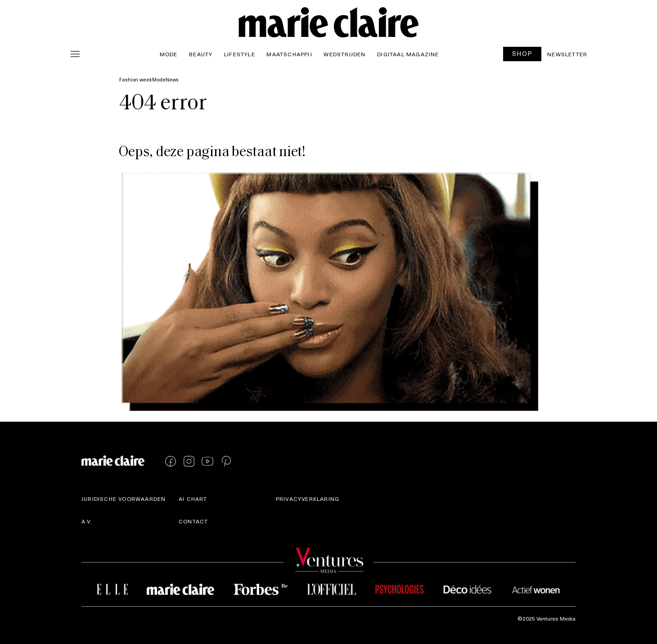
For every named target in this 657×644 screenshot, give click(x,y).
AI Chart (193, 499)
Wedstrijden (344, 54)
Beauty (201, 54)
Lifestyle (240, 54)
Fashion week (136, 79)
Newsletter (567, 54)
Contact (193, 521)
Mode (169, 54)
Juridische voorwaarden (124, 499)
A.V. (87, 521)
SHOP (522, 53)
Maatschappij (289, 54)
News (172, 79)
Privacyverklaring (308, 499)
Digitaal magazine (408, 54)
